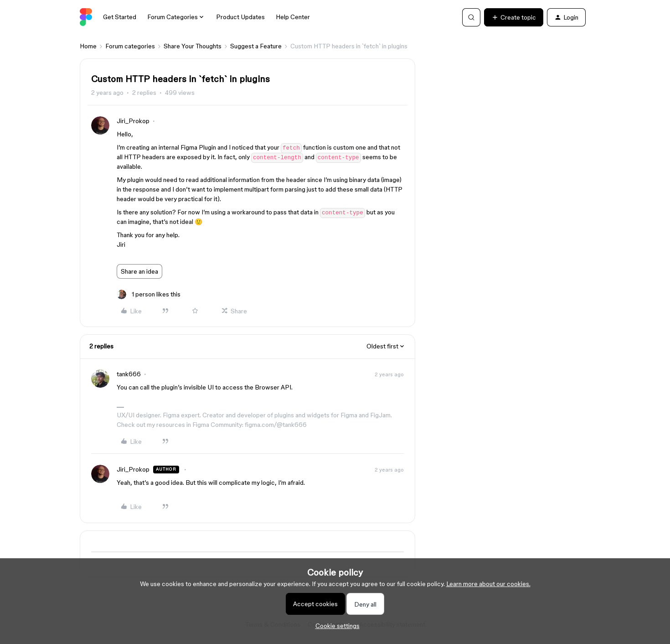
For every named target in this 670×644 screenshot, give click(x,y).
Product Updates (240, 17)
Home (88, 46)
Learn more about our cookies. (488, 584)
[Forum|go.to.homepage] (86, 17)
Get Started (120, 17)
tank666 (129, 374)
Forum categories (130, 46)
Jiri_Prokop (133, 121)
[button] (514, 17)
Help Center (293, 17)
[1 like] (149, 294)
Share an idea (139, 271)
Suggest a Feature (256, 46)
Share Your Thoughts (193, 46)
